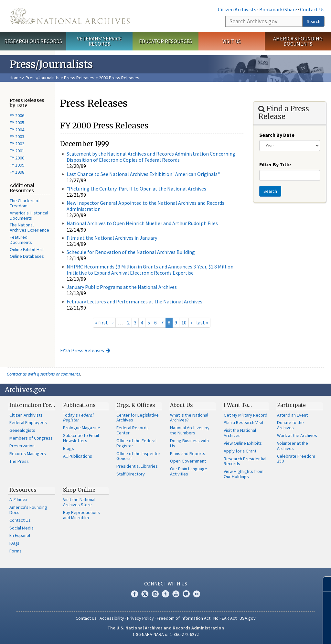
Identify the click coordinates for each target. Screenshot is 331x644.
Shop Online (79, 490)
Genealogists (22, 430)
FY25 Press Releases (82, 350)
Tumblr (165, 594)
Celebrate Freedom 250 (296, 459)
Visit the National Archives (240, 433)
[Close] (323, 584)
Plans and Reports (188, 453)
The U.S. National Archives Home (70, 16)
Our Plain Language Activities (189, 471)
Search (314, 21)
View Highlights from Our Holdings (244, 474)
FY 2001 (17, 151)
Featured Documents (21, 240)
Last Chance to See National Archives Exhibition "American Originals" (143, 174)
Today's (78, 418)
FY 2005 (17, 123)
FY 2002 (17, 144)
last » (202, 322)
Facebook (134, 594)
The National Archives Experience (29, 227)
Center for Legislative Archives (138, 418)
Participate (291, 405)
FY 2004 (17, 130)
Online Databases (27, 256)
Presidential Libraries (137, 466)
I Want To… (238, 405)
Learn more (273, 632)
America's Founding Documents (298, 41)
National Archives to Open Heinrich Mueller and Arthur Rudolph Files (142, 223)
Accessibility (112, 618)
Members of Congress (31, 438)
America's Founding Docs (28, 510)
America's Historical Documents (29, 215)
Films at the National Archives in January (112, 238)
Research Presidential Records (245, 461)
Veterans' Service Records (99, 41)
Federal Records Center (133, 430)
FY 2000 (17, 158)
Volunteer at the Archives (293, 446)
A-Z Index (18, 499)
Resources (23, 490)
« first (101, 322)
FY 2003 (17, 136)
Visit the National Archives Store (79, 502)
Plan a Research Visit (244, 422)
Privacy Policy (140, 618)
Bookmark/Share (278, 9)
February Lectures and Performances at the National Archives (134, 301)
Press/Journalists (43, 78)
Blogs (69, 448)
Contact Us (312, 9)
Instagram (155, 594)
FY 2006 (17, 115)
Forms (16, 551)
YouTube (176, 594)
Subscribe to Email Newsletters (81, 438)
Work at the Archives (297, 435)
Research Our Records (33, 41)
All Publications (78, 456)
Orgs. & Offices (136, 405)
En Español (20, 535)
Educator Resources (165, 41)
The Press (19, 461)
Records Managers (28, 453)
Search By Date (277, 135)
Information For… (32, 405)
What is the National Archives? (189, 418)
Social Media (21, 528)
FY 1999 (17, 165)
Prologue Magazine (82, 428)
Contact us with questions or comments (43, 374)
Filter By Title (275, 164)
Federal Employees (28, 422)
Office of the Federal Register (136, 443)
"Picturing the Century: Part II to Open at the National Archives (136, 189)
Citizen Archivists (237, 9)
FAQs (14, 543)
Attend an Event (292, 415)
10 (184, 322)
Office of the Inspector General (138, 456)
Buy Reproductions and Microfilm (81, 515)
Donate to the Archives (290, 425)
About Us (182, 405)
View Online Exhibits (243, 443)
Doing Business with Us (189, 443)
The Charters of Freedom (25, 203)
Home (15, 78)
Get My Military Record (246, 415)
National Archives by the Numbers (190, 430)
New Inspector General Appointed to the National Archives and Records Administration (145, 206)
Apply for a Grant (240, 451)
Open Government (188, 461)
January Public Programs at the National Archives (122, 287)
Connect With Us (166, 584)
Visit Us (232, 41)
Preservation (22, 446)
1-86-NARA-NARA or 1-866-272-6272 (166, 634)
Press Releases (79, 78)
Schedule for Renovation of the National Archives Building (131, 252)
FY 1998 (17, 172)
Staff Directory (131, 474)
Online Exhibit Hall (27, 249)
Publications (79, 405)
